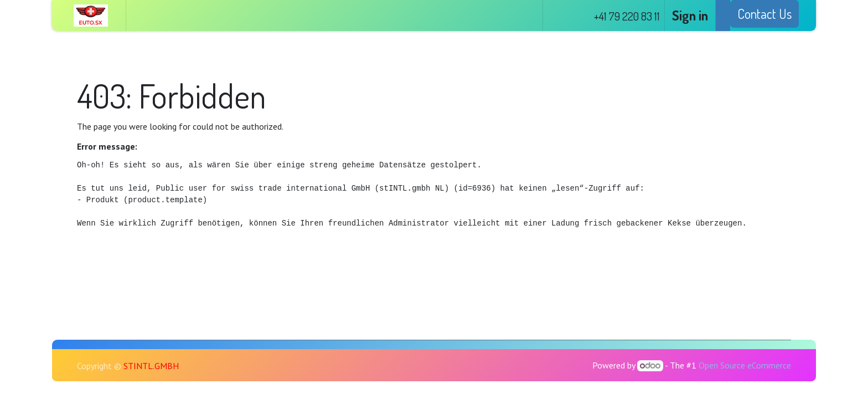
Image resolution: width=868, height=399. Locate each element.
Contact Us (764, 14)
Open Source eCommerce (745, 365)
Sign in (690, 15)
